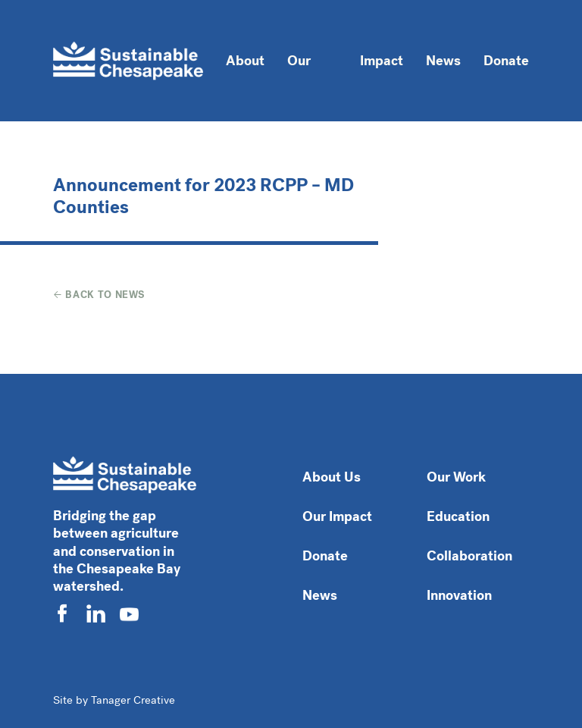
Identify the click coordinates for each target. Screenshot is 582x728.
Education (458, 516)
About (245, 61)
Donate (506, 61)
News (443, 61)
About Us (332, 477)
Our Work (304, 74)
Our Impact (337, 516)
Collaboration (469, 556)
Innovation (459, 595)
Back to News (99, 295)
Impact (382, 61)
